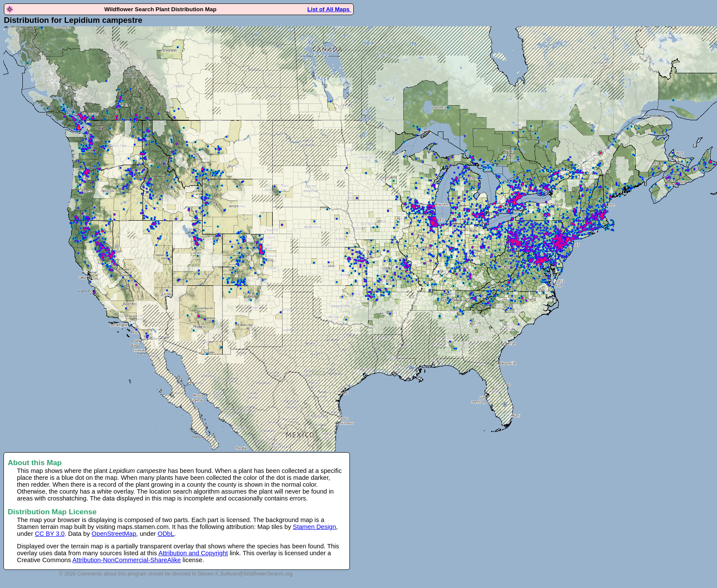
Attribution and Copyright (193, 553)
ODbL (166, 534)
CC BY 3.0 (50, 534)
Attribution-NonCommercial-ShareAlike (127, 560)
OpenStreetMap (114, 534)
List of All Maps (329, 9)
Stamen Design (315, 527)
